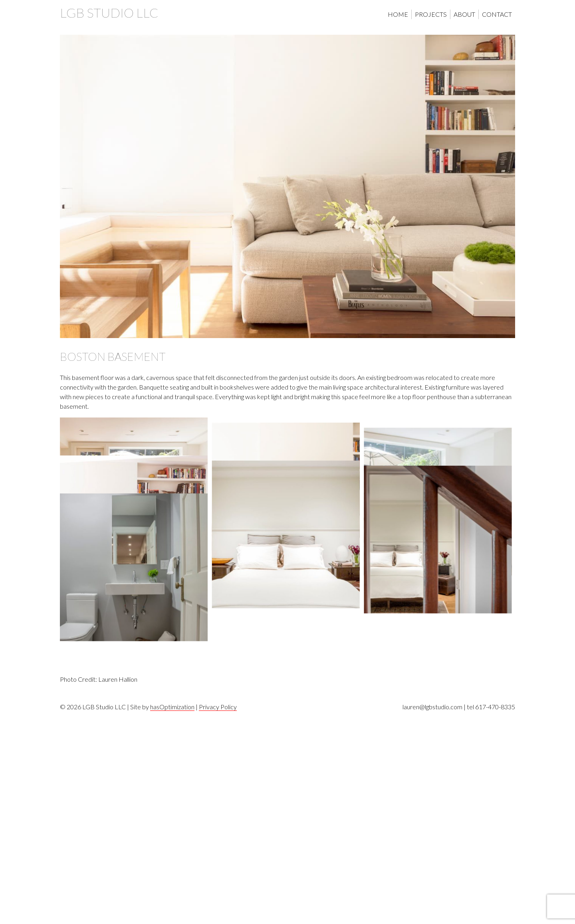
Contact (497, 14)
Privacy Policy (218, 917)
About (464, 14)
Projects (431, 14)
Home (398, 14)
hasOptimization (172, 917)
